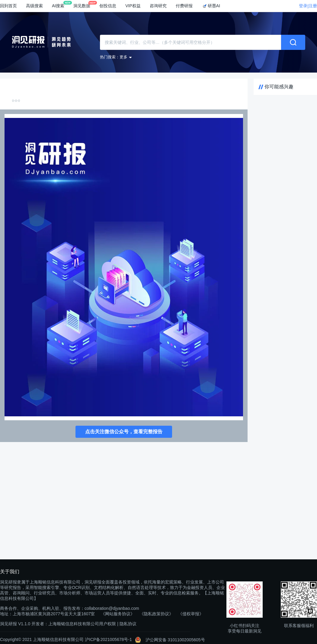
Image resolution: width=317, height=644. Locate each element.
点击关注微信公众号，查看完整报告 (124, 432)
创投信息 (108, 6)
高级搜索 (34, 6)
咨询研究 (158, 6)
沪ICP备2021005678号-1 (108, 639)
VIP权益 (133, 6)
